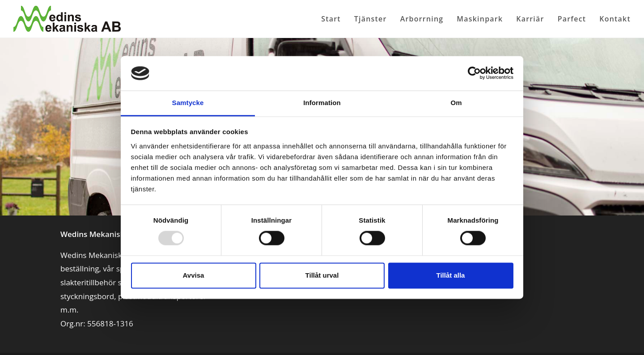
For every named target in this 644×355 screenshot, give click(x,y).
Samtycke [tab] (188, 103)
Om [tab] (456, 103)
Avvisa (194, 275)
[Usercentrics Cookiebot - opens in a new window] (474, 73)
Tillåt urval (322, 275)
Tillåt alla (451, 275)
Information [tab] (322, 103)
